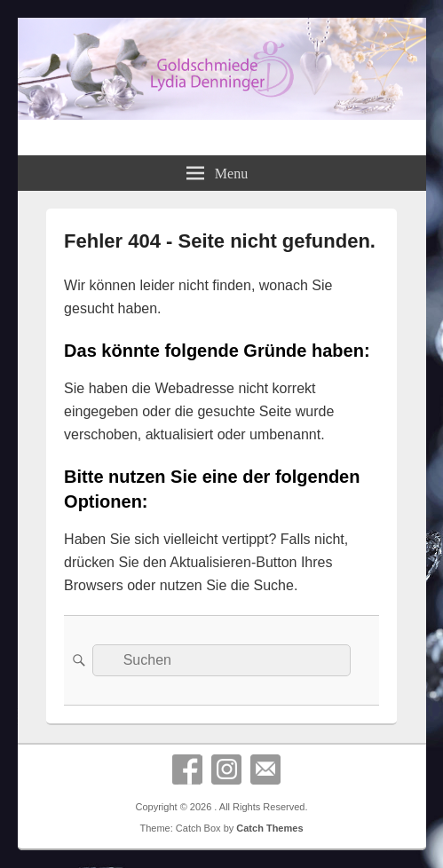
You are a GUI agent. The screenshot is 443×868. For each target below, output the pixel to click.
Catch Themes (269, 828)
